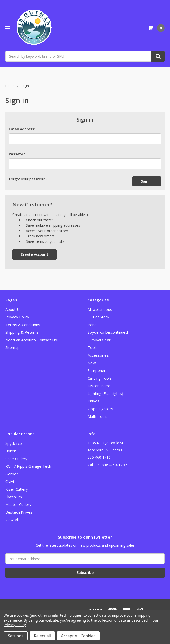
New (92, 363)
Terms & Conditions (23, 325)
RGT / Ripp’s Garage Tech (28, 466)
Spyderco (14, 443)
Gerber (12, 474)
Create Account (35, 254)
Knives (94, 401)
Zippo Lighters (100, 409)
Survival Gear (99, 340)
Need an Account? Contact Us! (32, 340)
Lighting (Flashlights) (105, 393)
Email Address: (22, 129)
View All (12, 520)
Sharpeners (98, 370)
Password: (18, 154)
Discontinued (99, 386)
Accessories (98, 355)
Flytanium (14, 497)
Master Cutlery (18, 504)
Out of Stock (98, 317)
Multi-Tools (98, 416)
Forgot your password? (28, 179)
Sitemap (12, 347)
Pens (92, 325)
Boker (11, 451)
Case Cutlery (16, 459)
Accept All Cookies (78, 636)
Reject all (42, 636)
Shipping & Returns (22, 332)
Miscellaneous (100, 309)
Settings (16, 636)
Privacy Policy (17, 317)
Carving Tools (100, 378)
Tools (93, 347)
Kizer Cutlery (17, 489)
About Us (13, 309)
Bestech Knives (19, 512)
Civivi (10, 481)
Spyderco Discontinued (108, 332)
